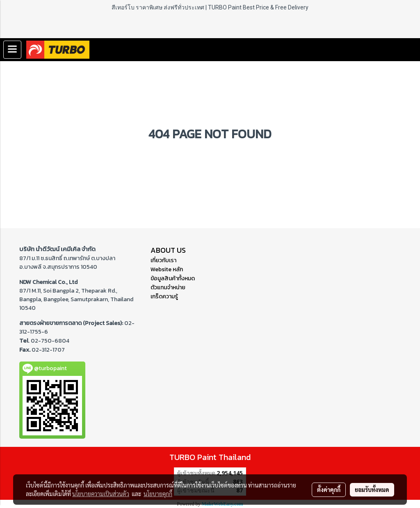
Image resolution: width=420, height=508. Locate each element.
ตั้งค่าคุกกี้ (329, 490)
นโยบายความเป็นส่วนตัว (101, 494)
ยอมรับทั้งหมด (372, 490)
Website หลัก (167, 269)
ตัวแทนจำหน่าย (168, 287)
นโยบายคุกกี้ (158, 494)
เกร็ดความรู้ (164, 296)
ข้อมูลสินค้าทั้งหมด (173, 278)
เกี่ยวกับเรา (163, 260)
